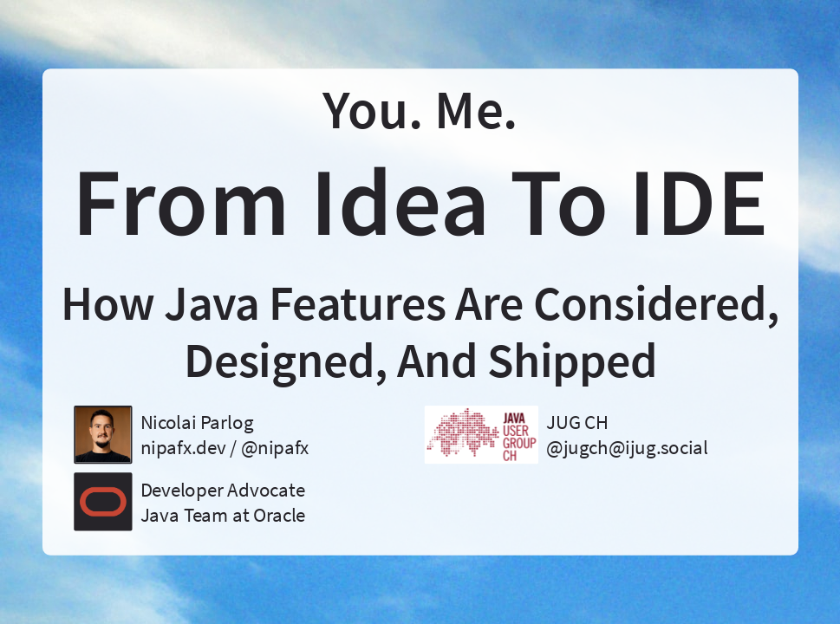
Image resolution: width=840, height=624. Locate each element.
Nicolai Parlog (196, 422)
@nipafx (274, 448)
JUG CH (577, 422)
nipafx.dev (182, 448)
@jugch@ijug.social (627, 448)
